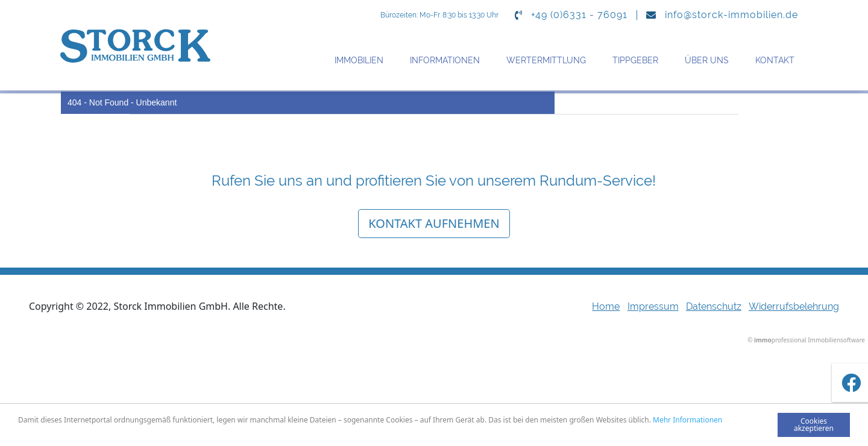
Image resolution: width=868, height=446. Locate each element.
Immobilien (359, 60)
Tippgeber (635, 60)
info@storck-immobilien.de (731, 15)
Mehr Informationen (687, 420)
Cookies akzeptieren (814, 425)
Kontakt (775, 60)
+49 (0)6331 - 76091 (579, 15)
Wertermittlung (546, 60)
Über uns (707, 60)
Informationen (445, 60)
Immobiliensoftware (836, 340)
